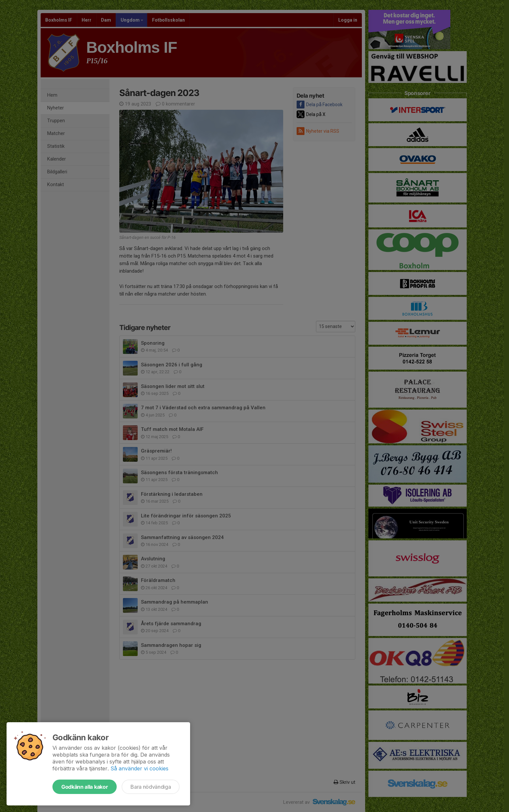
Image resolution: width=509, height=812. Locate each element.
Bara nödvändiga (151, 787)
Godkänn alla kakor (85, 787)
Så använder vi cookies (139, 768)
